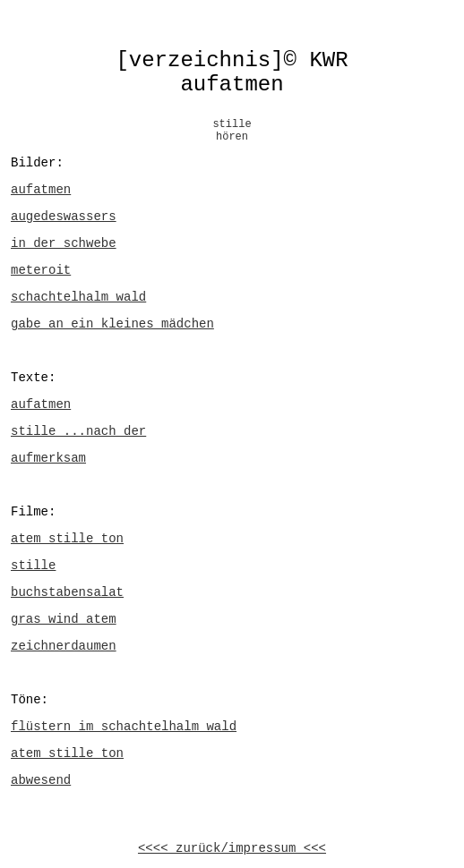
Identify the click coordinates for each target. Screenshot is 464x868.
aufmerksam (48, 458)
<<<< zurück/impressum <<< (232, 848)
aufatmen (41, 190)
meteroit (41, 270)
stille (33, 566)
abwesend (41, 780)
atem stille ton (67, 539)
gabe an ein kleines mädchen (112, 324)
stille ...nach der (78, 431)
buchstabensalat (67, 592)
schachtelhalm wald (78, 297)
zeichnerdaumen (64, 646)
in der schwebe (64, 243)
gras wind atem (64, 619)
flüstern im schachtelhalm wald (124, 727)
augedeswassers (64, 217)
